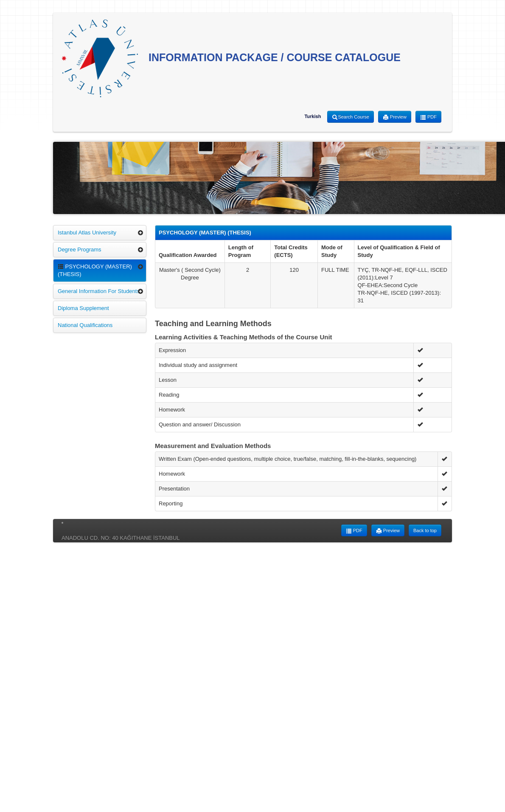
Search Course (350, 117)
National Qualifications (85, 325)
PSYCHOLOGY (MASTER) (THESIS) (95, 270)
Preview (395, 117)
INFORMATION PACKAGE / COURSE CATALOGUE (231, 58)
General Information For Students (99, 291)
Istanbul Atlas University (87, 233)
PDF (428, 117)
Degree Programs (80, 250)
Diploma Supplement (83, 308)
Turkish (313, 116)
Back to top (425, 530)
